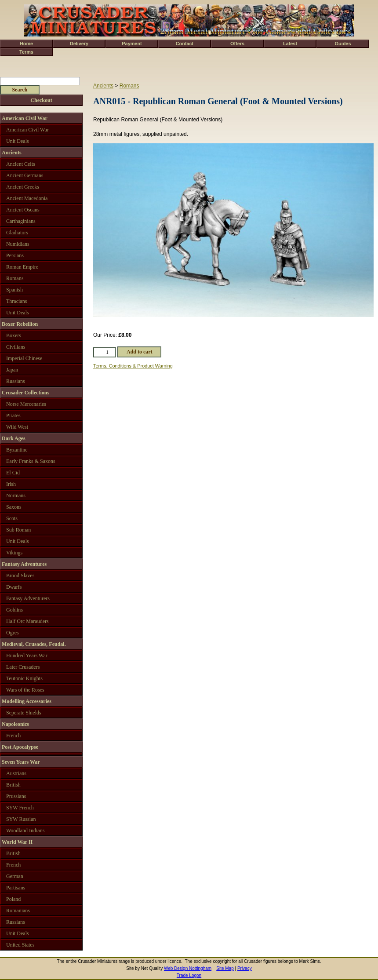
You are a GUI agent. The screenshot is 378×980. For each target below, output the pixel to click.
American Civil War (25, 118)
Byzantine (17, 450)
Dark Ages (14, 438)
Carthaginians (21, 221)
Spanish (15, 290)
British (13, 785)
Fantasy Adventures (24, 564)
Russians (16, 381)
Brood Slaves (20, 576)
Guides (343, 44)
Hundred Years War (27, 656)
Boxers (14, 335)
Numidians (18, 244)
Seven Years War (21, 762)
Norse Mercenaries (26, 404)
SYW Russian (21, 819)
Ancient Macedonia (27, 198)
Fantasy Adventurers (28, 598)
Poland (13, 899)
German (15, 876)
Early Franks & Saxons (31, 461)
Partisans (16, 888)
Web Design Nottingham (188, 968)
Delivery (79, 44)
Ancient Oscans (23, 210)
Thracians (16, 301)
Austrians (16, 773)
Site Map (225, 968)
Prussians (16, 796)
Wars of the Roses (25, 690)
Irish (11, 484)
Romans (129, 86)
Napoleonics (15, 724)
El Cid (13, 473)
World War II (17, 842)
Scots (12, 518)
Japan (12, 370)
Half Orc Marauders (27, 621)
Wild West (17, 427)
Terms (26, 52)
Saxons (14, 507)
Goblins (15, 610)
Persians (15, 255)
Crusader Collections (25, 393)
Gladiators (17, 233)
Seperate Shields (24, 713)
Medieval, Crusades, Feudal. (34, 644)
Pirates (13, 415)
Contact (185, 44)
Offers (237, 44)
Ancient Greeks (23, 187)
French (13, 736)
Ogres (13, 633)
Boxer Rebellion (20, 324)
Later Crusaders (23, 667)
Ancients (103, 86)
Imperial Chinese (24, 358)
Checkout (41, 100)
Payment (132, 44)
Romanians (18, 911)
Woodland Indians (25, 831)
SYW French (20, 808)
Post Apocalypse (20, 747)
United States (20, 945)
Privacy (245, 968)
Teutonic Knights (24, 678)
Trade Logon (189, 975)
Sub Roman (18, 530)
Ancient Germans (25, 175)
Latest (290, 44)
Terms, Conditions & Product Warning (133, 366)
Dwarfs (14, 587)
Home (26, 44)
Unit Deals (18, 141)
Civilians (16, 347)
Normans (16, 495)
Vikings (14, 553)
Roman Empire (22, 267)
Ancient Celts (21, 164)
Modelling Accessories (27, 701)
